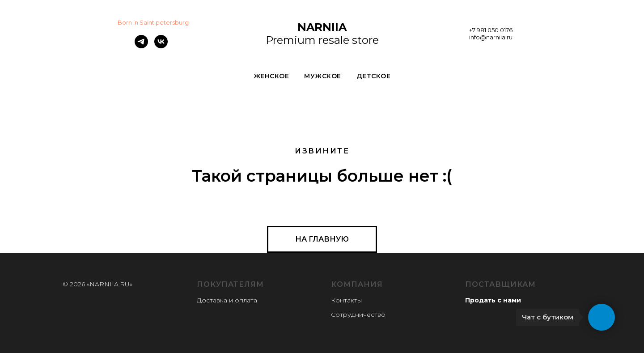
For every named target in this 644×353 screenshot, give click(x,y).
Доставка (212, 300)
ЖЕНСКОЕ (271, 76)
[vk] (161, 46)
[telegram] (141, 46)
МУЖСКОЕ (323, 76)
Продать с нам (491, 300)
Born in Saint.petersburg (153, 22)
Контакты (346, 300)
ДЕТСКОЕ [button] (374, 76)
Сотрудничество (358, 315)
